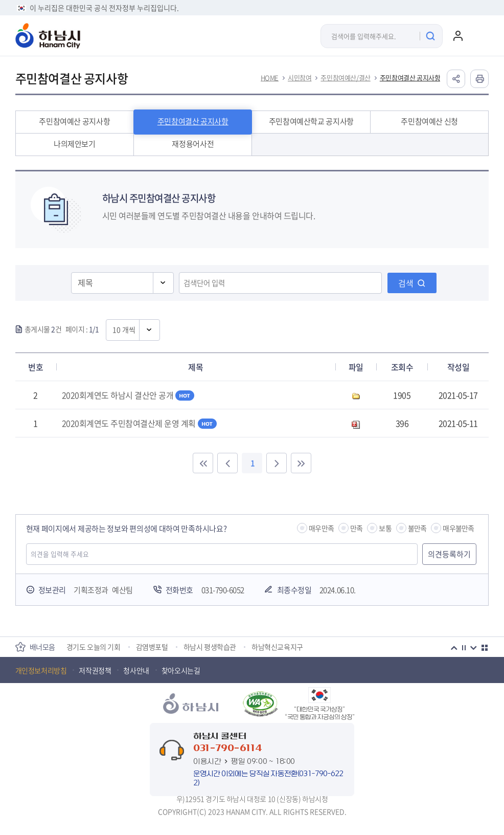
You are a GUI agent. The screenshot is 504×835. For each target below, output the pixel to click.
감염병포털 (152, 647)
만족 (356, 528)
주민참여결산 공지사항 (410, 78)
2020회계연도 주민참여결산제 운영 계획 (139, 423)
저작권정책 (95, 670)
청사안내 (136, 670)
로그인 (458, 36)
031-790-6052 (223, 590)
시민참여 (300, 78)
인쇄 (479, 79)
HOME (270, 78)
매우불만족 (458, 528)
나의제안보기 (75, 144)
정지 (464, 648)
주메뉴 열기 (478, 36)
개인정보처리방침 (41, 670)
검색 (406, 283)
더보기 (485, 648)
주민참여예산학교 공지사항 (311, 121)
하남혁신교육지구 (277, 647)
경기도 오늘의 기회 (94, 647)
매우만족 (321, 528)
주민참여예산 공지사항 (74, 121)
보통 (385, 528)
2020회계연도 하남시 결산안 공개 (128, 395)
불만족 (417, 528)
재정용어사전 (193, 144)
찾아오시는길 (181, 670)
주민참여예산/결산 (345, 78)
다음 (473, 648)
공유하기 (456, 79)
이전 (454, 648)
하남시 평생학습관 (210, 647)
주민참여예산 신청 (429, 121)
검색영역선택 (71, 271)
